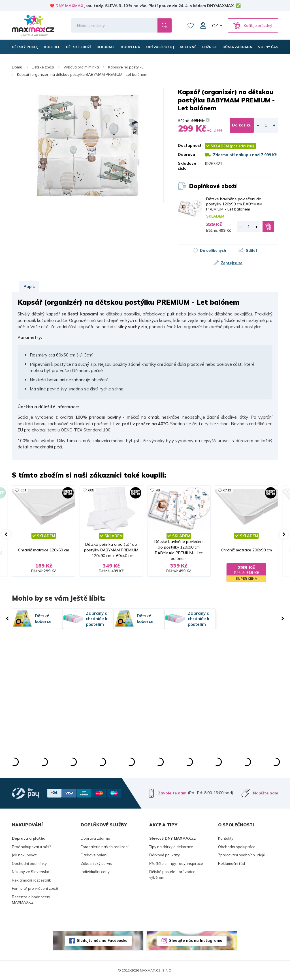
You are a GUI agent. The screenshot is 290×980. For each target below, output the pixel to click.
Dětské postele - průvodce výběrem (172, 874)
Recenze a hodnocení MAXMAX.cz (31, 900)
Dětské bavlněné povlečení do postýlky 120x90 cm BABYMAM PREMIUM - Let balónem (234, 204)
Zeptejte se (232, 263)
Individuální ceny (95, 872)
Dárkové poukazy (165, 855)
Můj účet (203, 25)
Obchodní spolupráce (237, 847)
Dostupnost (187, 145)
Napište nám (266, 793)
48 (158, 490)
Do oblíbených (213, 250)
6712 (227, 490)
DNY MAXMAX (69, 6)
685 (91, 490)
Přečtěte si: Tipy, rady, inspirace (176, 863)
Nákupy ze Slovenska (31, 872)
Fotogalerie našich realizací (105, 847)
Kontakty (226, 838)
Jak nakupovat (24, 855)
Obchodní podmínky (29, 863)
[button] (6, 534)
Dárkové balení (94, 855)
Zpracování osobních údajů (242, 855)
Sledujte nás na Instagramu (196, 940)
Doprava (186, 154)
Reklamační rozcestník (31, 880)
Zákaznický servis (96, 863)
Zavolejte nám (172, 793)
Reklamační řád (232, 863)
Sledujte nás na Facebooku (102, 940)
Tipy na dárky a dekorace (171, 847)
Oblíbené (191, 25)
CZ (215, 25)
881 (23, 490)
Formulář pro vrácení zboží (35, 888)
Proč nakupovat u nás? (31, 847)
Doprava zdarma (95, 838)
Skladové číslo (187, 166)
